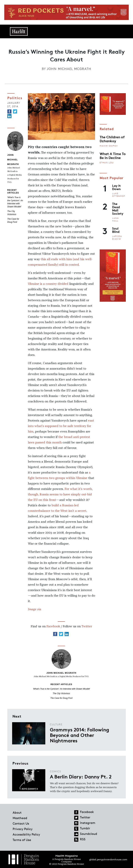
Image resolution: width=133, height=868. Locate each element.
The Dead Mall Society (118, 209)
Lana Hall (115, 219)
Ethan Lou (107, 162)
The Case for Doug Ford (61, 698)
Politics (15, 98)
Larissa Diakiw (117, 238)
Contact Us (21, 823)
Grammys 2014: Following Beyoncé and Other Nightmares (79, 735)
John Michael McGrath (69, 69)
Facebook (53, 626)
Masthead (20, 818)
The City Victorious (61, 693)
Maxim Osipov (109, 146)
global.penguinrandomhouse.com (108, 859)
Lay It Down (116, 187)
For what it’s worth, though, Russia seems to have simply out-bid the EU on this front (60, 495)
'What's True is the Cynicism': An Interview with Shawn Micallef (61, 689)
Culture (56, 724)
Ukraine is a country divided (48, 284)
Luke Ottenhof (119, 195)
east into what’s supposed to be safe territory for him (61, 426)
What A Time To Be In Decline (113, 155)
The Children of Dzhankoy (112, 139)
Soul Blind (116, 230)
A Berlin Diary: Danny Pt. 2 (81, 776)
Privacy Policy (23, 829)
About (17, 812)
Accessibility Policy (26, 834)
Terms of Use (22, 840)
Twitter (87, 626)
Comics (55, 771)
